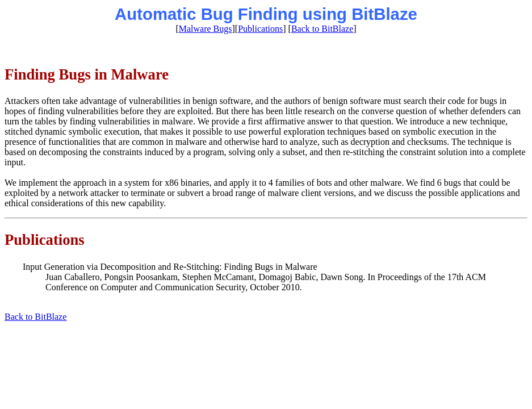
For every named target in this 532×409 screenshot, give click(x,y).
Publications (260, 29)
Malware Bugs (206, 29)
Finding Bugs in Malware (87, 74)
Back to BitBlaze (322, 29)
